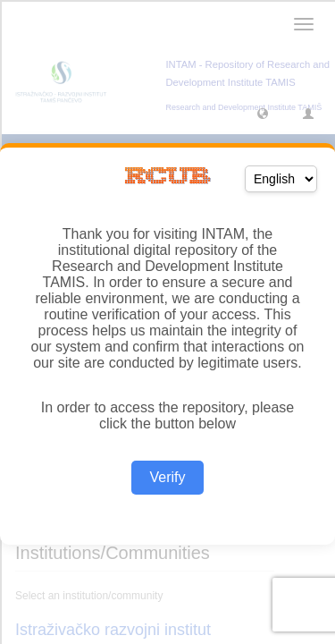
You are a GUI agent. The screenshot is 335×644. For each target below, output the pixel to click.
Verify (167, 477)
